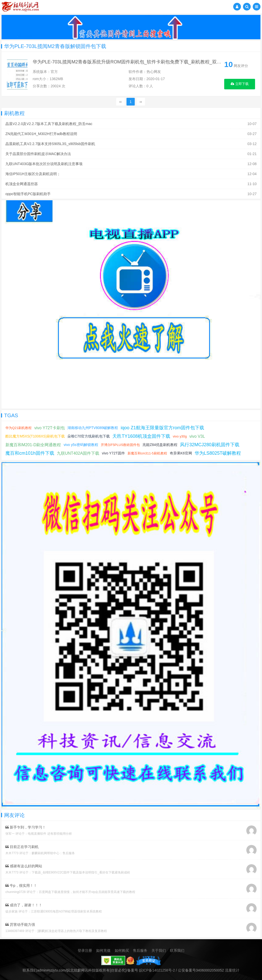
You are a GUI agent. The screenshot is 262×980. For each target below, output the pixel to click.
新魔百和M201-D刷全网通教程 (33, 445)
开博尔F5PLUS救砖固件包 (120, 445)
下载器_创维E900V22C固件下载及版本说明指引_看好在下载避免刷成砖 (81, 872)
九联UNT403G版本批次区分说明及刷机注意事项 (44, 164)
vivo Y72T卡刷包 (50, 428)
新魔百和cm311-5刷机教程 (148, 453)
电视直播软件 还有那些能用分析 (50, 834)
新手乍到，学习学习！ (26, 827)
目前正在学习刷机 (22, 846)
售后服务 (140, 949)
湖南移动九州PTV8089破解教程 (93, 428)
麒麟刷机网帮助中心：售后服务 (53, 853)
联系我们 (177, 949)
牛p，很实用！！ (21, 885)
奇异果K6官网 (181, 453)
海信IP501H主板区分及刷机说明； (33, 174)
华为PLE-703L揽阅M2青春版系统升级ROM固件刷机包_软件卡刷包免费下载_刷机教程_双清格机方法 (136, 62)
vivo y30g (180, 436)
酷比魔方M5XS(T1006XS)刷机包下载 (35, 436)
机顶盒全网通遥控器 (22, 184)
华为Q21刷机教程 (19, 428)
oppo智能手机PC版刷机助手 (28, 194)
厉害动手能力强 (20, 924)
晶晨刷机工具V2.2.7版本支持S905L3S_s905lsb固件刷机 (50, 144)
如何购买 (122, 949)
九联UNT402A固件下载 (78, 453)
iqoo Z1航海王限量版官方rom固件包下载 (163, 428)
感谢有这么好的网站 (24, 866)
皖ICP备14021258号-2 (157, 969)
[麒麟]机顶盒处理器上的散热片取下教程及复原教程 (72, 930)
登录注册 (85, 949)
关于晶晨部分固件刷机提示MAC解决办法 (38, 154)
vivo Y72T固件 (114, 453)
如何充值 (103, 949)
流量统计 (232, 969)
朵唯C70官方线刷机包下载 (89, 436)
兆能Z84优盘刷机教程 (160, 445)
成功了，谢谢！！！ (24, 904)
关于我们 (159, 949)
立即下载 (240, 84)
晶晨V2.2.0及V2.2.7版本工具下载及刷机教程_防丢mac (49, 124)
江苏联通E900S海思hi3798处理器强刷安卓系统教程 (66, 911)
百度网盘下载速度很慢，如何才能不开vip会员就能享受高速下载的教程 (87, 891)
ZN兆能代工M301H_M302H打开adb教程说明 (41, 134)
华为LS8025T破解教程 (218, 453)
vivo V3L (198, 436)
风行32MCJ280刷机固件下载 (210, 445)
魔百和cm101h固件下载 (30, 453)
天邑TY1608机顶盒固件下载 (142, 436)
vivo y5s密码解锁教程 (81, 445)
